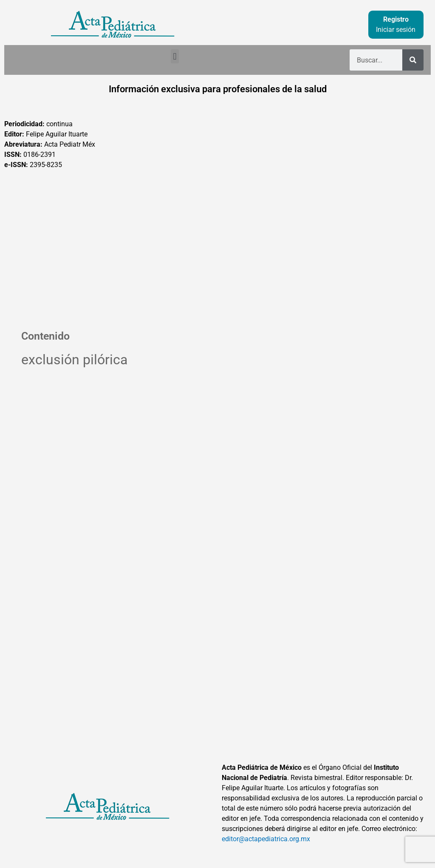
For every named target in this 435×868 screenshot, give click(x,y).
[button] (175, 56)
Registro (396, 19)
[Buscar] (413, 60)
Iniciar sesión (396, 30)
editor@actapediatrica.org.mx (266, 839)
